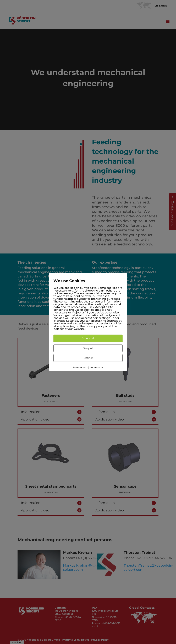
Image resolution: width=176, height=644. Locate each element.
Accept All (88, 338)
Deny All (88, 348)
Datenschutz (80, 367)
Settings (88, 358)
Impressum (96, 367)
